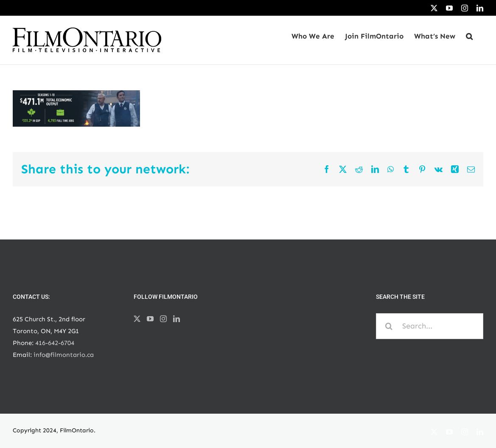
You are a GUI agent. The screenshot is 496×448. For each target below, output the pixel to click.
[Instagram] (163, 319)
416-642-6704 (55, 343)
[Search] (389, 326)
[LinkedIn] (177, 319)
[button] (469, 36)
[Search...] (430, 326)
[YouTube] (150, 319)
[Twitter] (137, 319)
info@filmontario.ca (64, 355)
